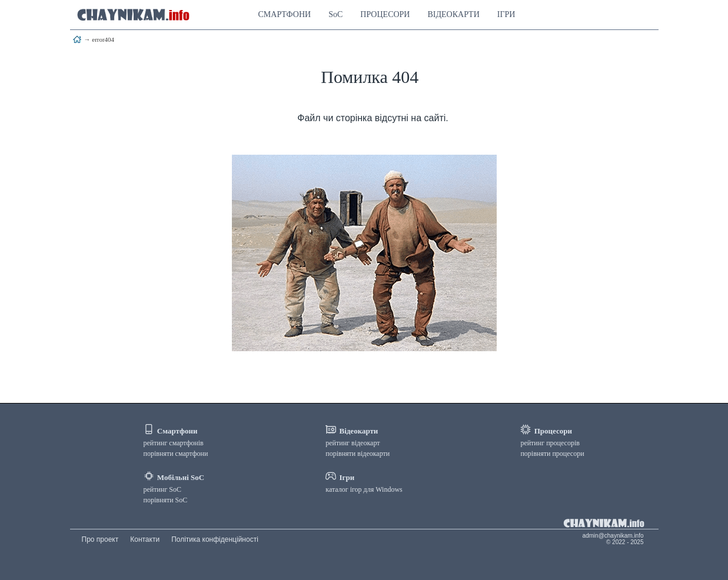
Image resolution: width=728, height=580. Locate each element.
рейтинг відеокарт (353, 443)
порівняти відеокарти (358, 454)
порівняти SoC (166, 500)
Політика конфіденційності (215, 539)
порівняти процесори (552, 454)
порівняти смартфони (176, 454)
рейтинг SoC (162, 489)
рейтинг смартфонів (174, 443)
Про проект (100, 539)
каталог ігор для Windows (364, 489)
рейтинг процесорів (550, 443)
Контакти (145, 539)
